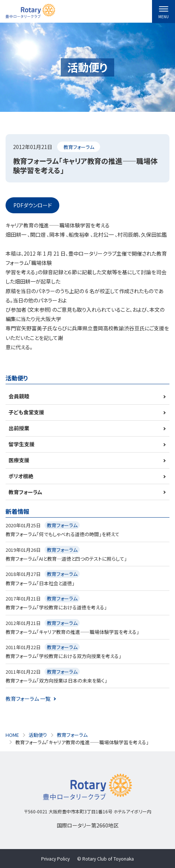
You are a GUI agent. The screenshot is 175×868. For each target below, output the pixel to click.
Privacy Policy (55, 859)
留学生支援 (22, 444)
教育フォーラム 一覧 (28, 699)
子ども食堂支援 (26, 412)
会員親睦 (19, 396)
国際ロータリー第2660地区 (88, 825)
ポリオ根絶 (21, 476)
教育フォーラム (79, 147)
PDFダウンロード (33, 205)
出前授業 (19, 428)
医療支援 (19, 460)
